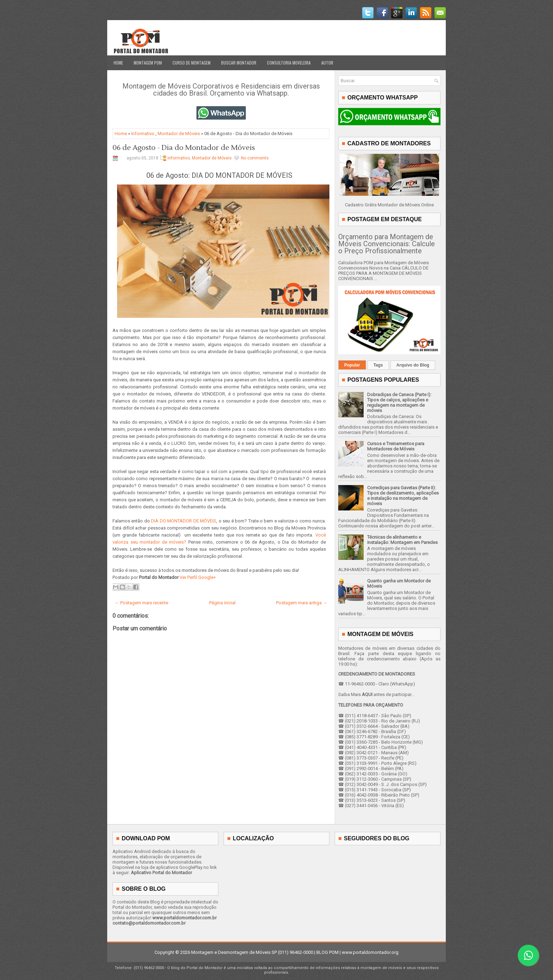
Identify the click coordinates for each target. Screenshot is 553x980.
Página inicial (222, 603)
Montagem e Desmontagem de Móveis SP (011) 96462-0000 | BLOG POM (265, 952)
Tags (378, 365)
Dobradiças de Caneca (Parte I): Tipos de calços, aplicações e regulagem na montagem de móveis (399, 403)
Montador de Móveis (179, 134)
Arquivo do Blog (413, 365)
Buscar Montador (239, 63)
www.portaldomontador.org (370, 952)
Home (118, 63)
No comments (255, 158)
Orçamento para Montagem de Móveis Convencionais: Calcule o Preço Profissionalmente (387, 244)
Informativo (143, 134)
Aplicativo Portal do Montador (161, 873)
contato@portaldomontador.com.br (149, 923)
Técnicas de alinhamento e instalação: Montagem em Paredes (402, 540)
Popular (352, 365)
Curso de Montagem (192, 63)
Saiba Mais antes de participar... (376, 694)
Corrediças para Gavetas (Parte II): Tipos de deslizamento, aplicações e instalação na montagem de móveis (403, 496)
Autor (327, 63)
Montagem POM (148, 63)
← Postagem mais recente (141, 603)
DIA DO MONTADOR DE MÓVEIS (184, 521)
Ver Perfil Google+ (198, 577)
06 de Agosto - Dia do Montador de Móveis (184, 148)
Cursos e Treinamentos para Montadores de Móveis (396, 446)
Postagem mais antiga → (302, 603)
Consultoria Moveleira (289, 63)
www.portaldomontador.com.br (184, 918)
